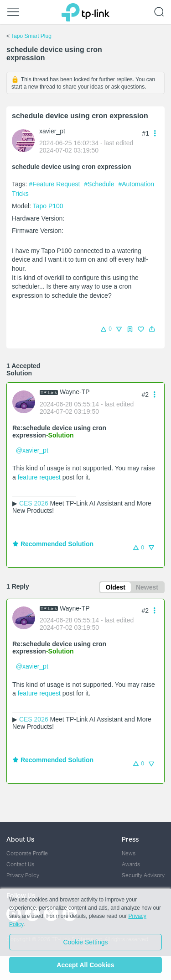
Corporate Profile (27, 853)
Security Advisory (143, 875)
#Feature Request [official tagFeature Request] (55, 184)
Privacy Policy (23, 875)
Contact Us (20, 864)
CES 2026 (34, 503)
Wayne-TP (75, 392)
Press (130, 839)
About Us (20, 839)
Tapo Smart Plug (31, 36)
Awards (131, 864)
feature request (39, 477)
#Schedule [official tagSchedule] (100, 184)
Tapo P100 (48, 206)
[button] (152, 329)
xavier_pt (52, 131)
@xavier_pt (32, 450)
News (129, 853)
